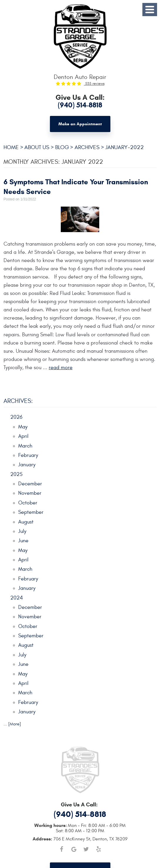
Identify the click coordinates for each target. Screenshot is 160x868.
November (30, 493)
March (25, 446)
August (26, 522)
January (27, 465)
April (23, 436)
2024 (17, 598)
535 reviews (94, 84)
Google (74, 849)
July (22, 531)
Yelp (99, 849)
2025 (16, 474)
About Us (37, 147)
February (28, 455)
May (23, 427)
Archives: (18, 401)
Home (11, 147)
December (30, 484)
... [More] (12, 724)
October (28, 503)
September (31, 512)
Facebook (62, 849)
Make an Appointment (80, 124)
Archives (87, 147)
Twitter (86, 849)
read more (61, 368)
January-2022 (125, 147)
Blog (62, 147)
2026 (16, 417)
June (23, 541)
